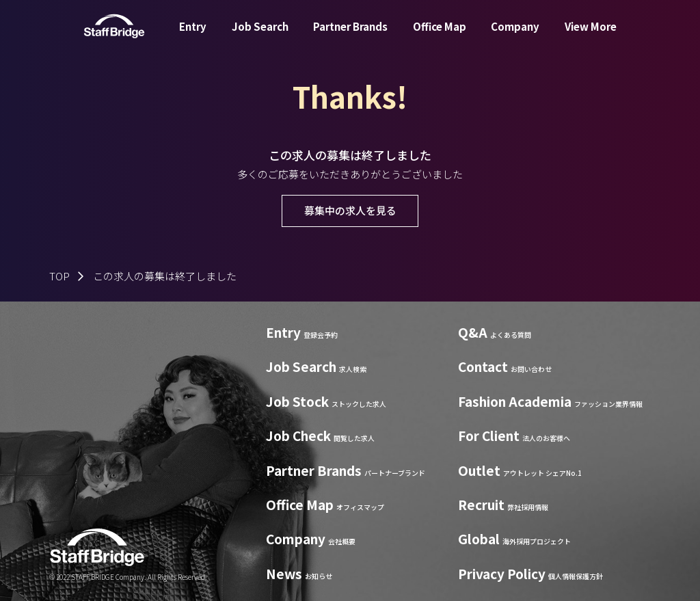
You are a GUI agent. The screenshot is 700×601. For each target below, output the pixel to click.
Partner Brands (350, 37)
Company (515, 37)
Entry (193, 37)
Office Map (440, 37)
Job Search (260, 37)
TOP (59, 276)
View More (591, 37)
